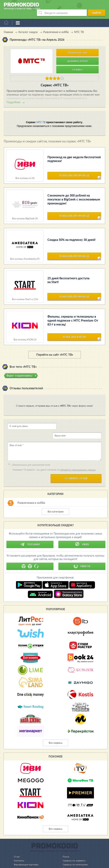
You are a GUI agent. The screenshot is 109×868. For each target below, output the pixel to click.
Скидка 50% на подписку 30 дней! (72, 233)
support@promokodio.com (48, 865)
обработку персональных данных (78, 454)
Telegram (30, 528)
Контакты (19, 844)
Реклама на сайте (70, 856)
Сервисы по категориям (74, 848)
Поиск (64, 840)
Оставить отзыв (76, 462)
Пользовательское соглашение (78, 852)
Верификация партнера (27, 848)
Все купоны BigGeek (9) (25, 212)
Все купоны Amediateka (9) (25, 252)
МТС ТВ (41, 116)
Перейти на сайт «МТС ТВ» (55, 348)
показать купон (74, 332)
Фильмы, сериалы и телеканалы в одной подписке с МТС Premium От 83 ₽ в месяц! (73, 314)
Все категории (56, 495)
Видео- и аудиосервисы (19, 369)
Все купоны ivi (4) (25, 172)
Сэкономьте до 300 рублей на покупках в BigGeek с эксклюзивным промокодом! (74, 193)
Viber (82, 528)
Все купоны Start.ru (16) (25, 293)
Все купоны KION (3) (25, 333)
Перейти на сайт (78, 46)
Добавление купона (25, 852)
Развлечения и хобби (31, 487)
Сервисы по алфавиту (72, 844)
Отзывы (78, 63)
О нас (17, 840)
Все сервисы (56, 727)
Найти (98, 6)
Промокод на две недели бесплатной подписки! (74, 152)
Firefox (82, 550)
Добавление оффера (25, 856)
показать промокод (74, 171)
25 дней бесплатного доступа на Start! (68, 273)
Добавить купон (77, 54)
